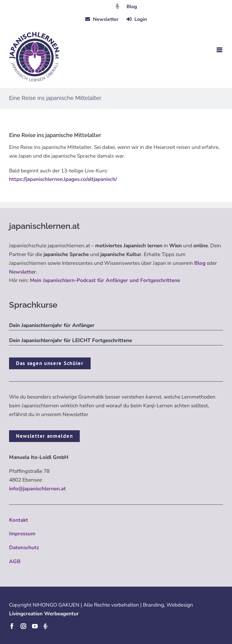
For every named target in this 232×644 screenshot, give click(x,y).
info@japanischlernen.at (37, 489)
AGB (15, 561)
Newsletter (23, 272)
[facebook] (12, 626)
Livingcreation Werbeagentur (44, 614)
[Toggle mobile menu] (220, 50)
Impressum (22, 534)
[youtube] (35, 626)
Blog (132, 7)
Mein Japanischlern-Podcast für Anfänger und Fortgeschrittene (105, 280)
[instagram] (23, 626)
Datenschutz (24, 548)
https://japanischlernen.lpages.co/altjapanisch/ (63, 179)
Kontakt (19, 520)
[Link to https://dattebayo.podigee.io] (118, 6)
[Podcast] (45, 626)
